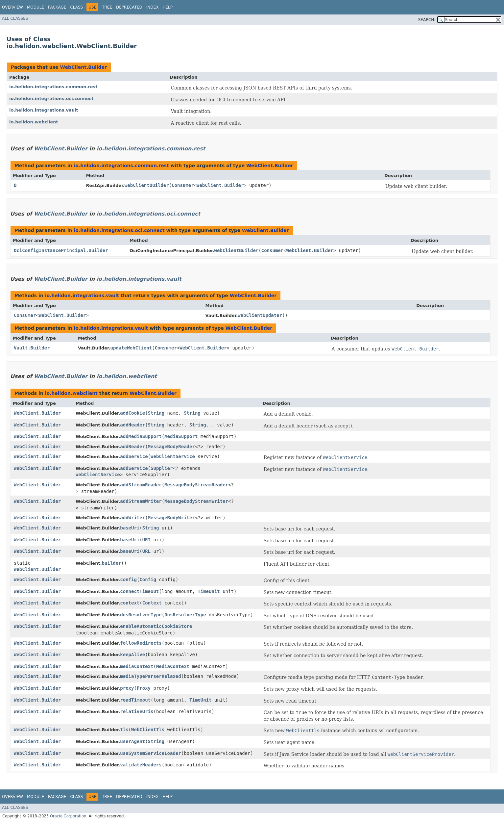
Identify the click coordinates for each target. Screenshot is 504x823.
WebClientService (173, 456)
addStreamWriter (141, 501)
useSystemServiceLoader (150, 753)
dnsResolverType (141, 615)
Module (36, 7)
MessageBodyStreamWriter (196, 501)
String (156, 413)
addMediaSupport (141, 436)
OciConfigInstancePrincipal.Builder (61, 250)
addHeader (132, 425)
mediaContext (137, 666)
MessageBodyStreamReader (196, 485)
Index (153, 7)
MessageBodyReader (171, 447)
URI (146, 540)
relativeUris (137, 711)
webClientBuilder (147, 185)
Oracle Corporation (68, 816)
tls (124, 730)
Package (57, 7)
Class (76, 7)
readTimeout (135, 700)
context (130, 603)
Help (168, 7)
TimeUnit (209, 591)
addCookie (132, 413)
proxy (127, 688)
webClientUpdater (260, 315)
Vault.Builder (32, 348)
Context (152, 603)
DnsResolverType (185, 615)
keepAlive (132, 655)
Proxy (144, 688)
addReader (132, 447)
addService (134, 456)
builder (112, 563)
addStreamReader (141, 485)
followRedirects (141, 643)
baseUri (130, 528)
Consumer (183, 185)
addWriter (132, 518)
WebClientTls (148, 730)
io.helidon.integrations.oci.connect (51, 99)
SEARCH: (427, 20)
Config (148, 579)
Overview (12, 7)
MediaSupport (181, 436)
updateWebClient (131, 348)
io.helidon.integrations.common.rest (53, 87)
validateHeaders (141, 765)
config (128, 579)
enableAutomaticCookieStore (156, 626)
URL (146, 551)
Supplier (162, 468)
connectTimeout (139, 591)
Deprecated (129, 7)
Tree (107, 7)
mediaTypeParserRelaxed (150, 676)
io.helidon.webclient (34, 122)
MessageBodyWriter (171, 518)
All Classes (15, 18)
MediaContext (173, 666)
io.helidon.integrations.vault (44, 110)
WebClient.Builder (83, 67)
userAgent (132, 741)
